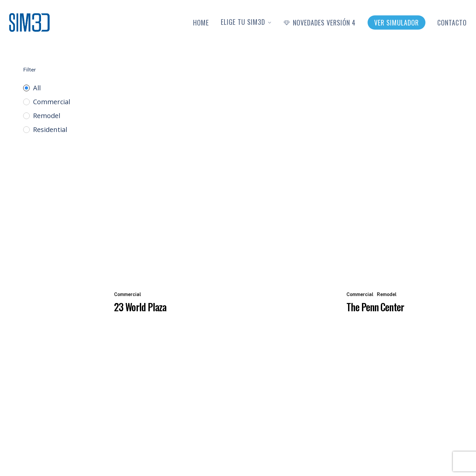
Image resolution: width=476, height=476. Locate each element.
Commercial (52, 102)
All (37, 88)
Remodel (47, 116)
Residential (50, 130)
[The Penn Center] (400, 162)
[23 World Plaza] (225, 162)
